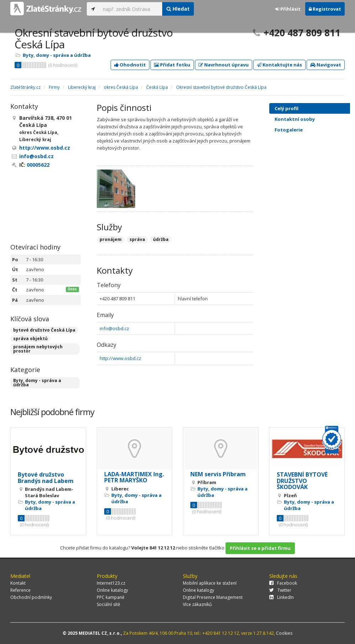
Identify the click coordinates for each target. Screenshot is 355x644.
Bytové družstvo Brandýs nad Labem (46, 478)
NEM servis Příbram (218, 474)
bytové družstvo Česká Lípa (44, 330)
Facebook (283, 583)
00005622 (38, 165)
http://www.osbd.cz (120, 358)
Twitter (280, 590)
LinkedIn (282, 597)
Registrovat (325, 9)
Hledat (178, 9)
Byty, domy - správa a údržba (57, 55)
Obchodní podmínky (31, 597)
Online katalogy (112, 590)
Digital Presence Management (213, 597)
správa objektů (30, 339)
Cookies (284, 633)
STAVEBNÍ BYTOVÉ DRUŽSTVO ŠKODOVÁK (302, 481)
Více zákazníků (197, 604)
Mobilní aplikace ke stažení (210, 583)
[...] (131, 9)
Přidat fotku (172, 65)
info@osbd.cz (114, 328)
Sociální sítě (108, 604)
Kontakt (18, 583)
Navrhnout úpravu (224, 65)
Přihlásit (288, 9)
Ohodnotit (130, 65)
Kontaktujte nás (279, 65)
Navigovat (326, 65)
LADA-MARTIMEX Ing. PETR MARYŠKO (134, 477)
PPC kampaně (111, 597)
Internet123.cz (111, 583)
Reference (20, 590)
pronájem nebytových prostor (38, 349)
